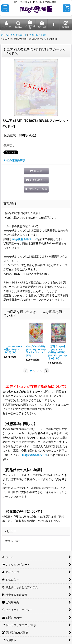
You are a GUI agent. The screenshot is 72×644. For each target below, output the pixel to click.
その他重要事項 (14, 160)
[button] (5, 8)
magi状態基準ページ (24, 239)
